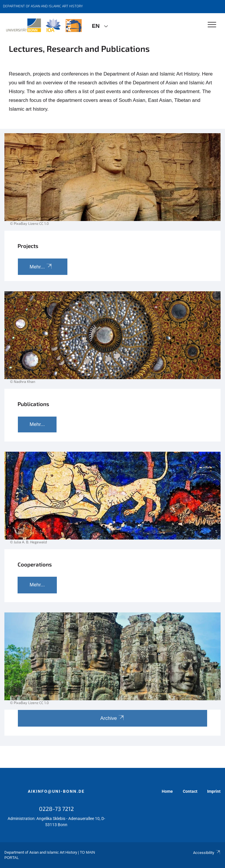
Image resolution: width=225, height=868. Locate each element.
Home (167, 791)
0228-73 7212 (56, 809)
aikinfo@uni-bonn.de (56, 791)
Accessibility (207, 853)
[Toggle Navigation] (212, 25)
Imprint (214, 791)
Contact (190, 791)
